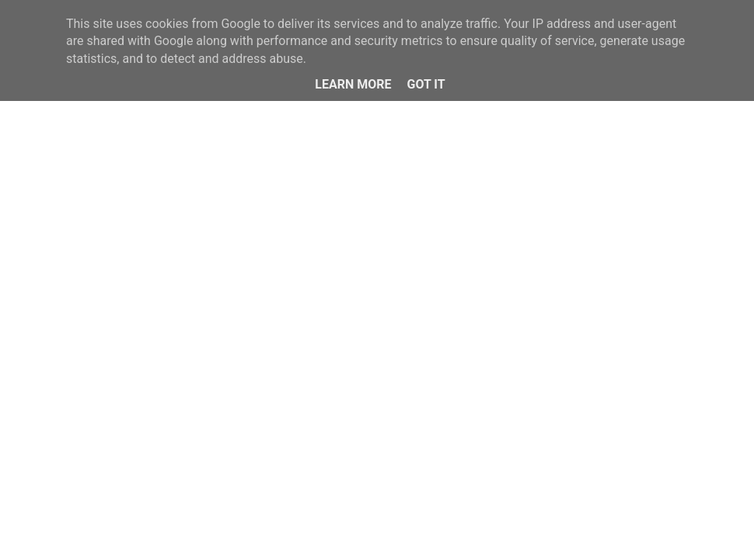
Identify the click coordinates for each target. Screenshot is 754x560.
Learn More (353, 84)
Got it (426, 84)
